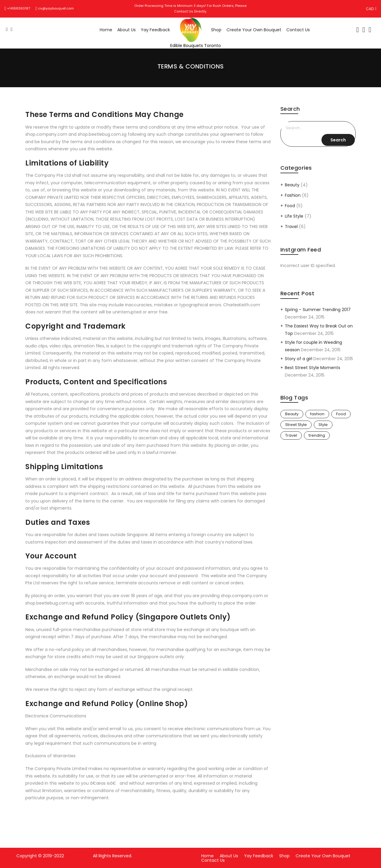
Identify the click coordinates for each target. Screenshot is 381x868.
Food (290, 206)
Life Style (294, 216)
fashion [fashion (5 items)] (317, 414)
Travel (291, 227)
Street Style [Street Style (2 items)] (296, 425)
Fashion (293, 195)
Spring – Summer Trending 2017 (318, 310)
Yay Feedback (155, 30)
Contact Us (298, 30)
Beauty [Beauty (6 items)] (292, 414)
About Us (127, 30)
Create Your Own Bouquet (254, 30)
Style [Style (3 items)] (323, 425)
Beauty (292, 185)
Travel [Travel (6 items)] (291, 435)
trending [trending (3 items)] (317, 435)
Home (106, 30)
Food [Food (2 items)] (341, 414)
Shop (216, 30)
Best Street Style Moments (313, 368)
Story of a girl (299, 359)
